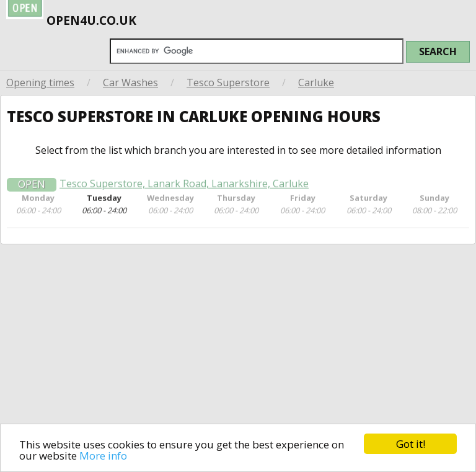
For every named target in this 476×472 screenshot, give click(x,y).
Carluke (316, 82)
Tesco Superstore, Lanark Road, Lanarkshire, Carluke (184, 189)
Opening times (40, 82)
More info (103, 456)
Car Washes (130, 82)
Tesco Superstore (228, 82)
